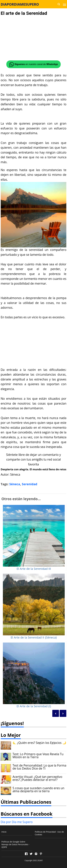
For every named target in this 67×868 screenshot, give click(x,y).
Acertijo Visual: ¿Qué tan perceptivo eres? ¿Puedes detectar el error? (37, 778)
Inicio (4, 832)
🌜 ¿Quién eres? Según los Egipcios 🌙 (39, 743)
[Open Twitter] (31, 854)
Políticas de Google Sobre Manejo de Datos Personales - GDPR (15, 844)
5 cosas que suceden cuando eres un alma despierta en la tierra (38, 790)
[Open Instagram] (36, 854)
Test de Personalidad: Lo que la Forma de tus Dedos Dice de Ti (39, 767)
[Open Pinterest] (41, 854)
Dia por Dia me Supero (17, 822)
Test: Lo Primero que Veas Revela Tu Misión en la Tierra (38, 756)
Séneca (15, 484)
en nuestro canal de (33, 64)
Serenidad (29, 484)
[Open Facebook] (26, 854)
